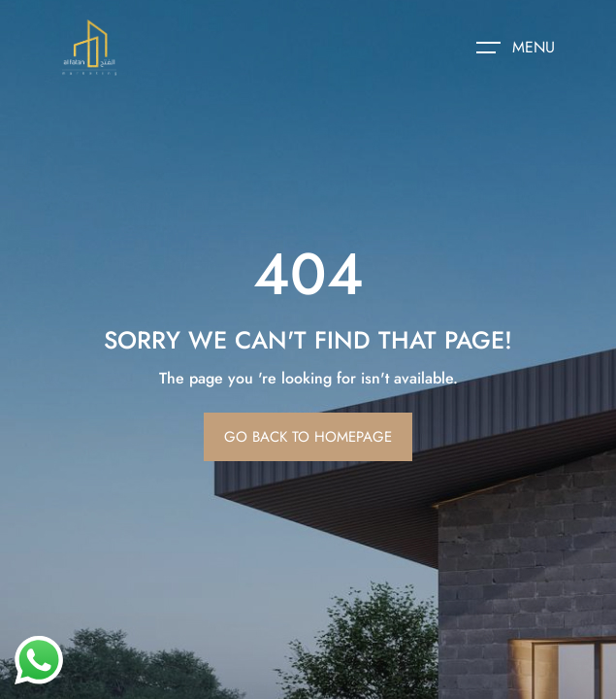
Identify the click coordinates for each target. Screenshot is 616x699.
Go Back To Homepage (308, 437)
